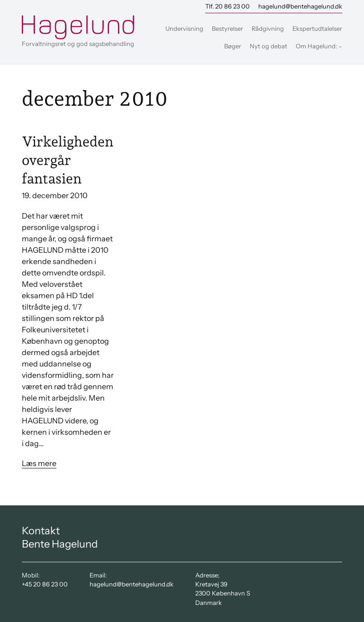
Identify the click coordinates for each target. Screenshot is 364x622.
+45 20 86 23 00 (45, 584)
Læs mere (39, 463)
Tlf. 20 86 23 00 (227, 6)
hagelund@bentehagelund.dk (300, 6)
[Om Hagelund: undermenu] (340, 46)
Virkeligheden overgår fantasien (68, 160)
